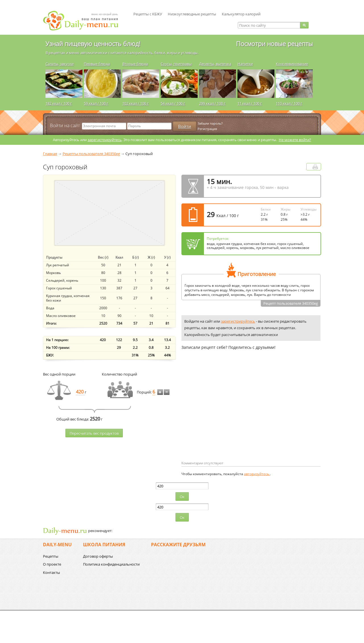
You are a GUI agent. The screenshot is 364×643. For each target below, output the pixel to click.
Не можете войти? (295, 140)
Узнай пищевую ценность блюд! (93, 44)
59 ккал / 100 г (96, 103)
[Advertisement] (229, 415)
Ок (182, 497)
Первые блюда (97, 64)
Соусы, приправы (176, 64)
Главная (50, 154)
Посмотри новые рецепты (274, 44)
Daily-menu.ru (84, 21)
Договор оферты (98, 556)
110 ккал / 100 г (289, 103)
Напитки (245, 64)
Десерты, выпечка (215, 64)
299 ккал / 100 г (212, 103)
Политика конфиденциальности (111, 564)
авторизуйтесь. (257, 474)
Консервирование (292, 64)
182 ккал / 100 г (59, 103)
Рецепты (51, 556)
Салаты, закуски (60, 64)
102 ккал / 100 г (136, 103)
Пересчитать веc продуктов (94, 433)
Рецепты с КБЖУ (148, 14)
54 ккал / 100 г (173, 103)
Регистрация (207, 129)
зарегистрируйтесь (105, 140)
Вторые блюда (135, 64)
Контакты (51, 572)
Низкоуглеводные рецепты (192, 14)
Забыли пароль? (210, 123)
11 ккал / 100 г (250, 103)
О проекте (52, 564)
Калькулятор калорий (241, 14)
